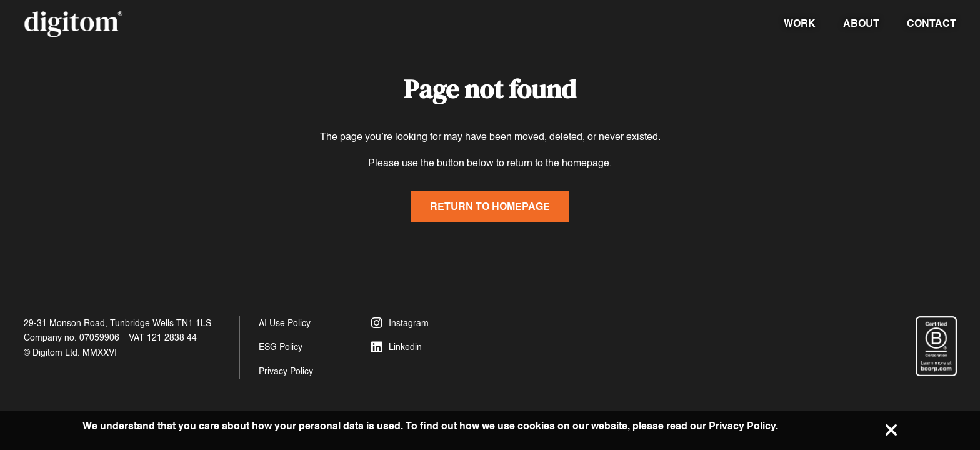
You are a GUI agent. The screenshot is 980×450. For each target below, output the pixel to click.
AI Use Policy (285, 323)
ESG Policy (281, 347)
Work (800, 23)
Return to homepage (490, 207)
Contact (932, 23)
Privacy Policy (286, 372)
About (861, 23)
